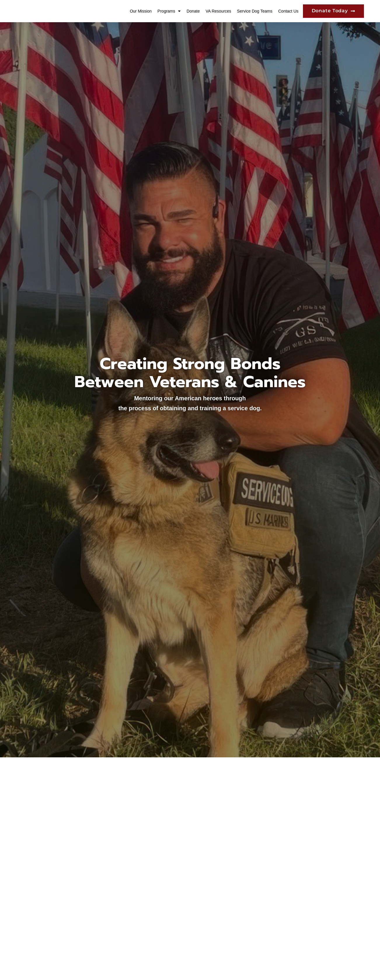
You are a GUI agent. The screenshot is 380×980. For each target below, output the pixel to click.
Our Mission (141, 13)
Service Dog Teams (255, 13)
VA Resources (218, 13)
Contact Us (288, 13)
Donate (193, 13)
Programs (169, 13)
